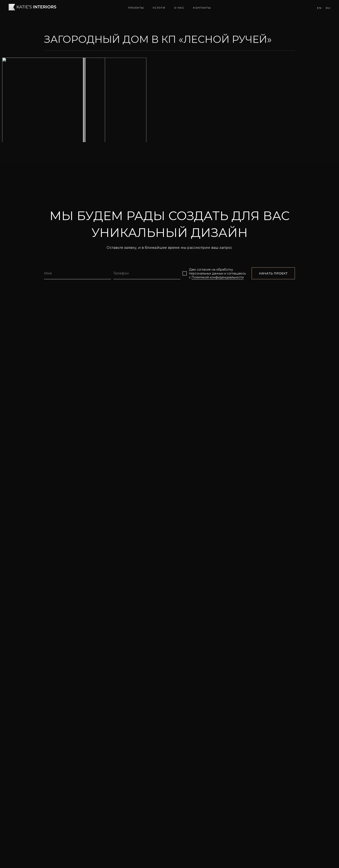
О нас (179, 8)
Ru (328, 8)
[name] (78, 734)
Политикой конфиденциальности (218, 738)
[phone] (147, 734)
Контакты (202, 8)
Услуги (159, 8)
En (319, 8)
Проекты (136, 8)
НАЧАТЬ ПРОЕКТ (273, 734)
